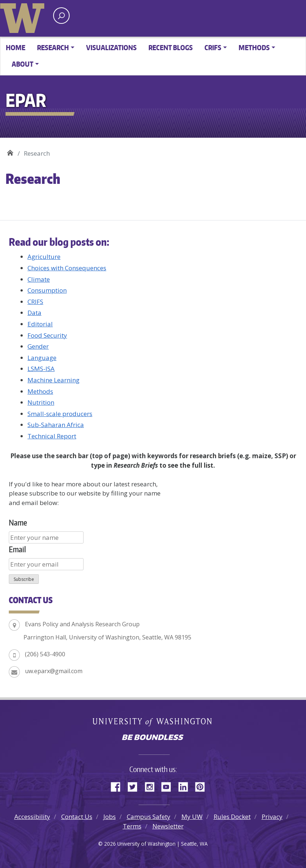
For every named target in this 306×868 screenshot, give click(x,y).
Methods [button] (254, 47)
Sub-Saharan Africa (56, 425)
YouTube (169, 786)
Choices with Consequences (67, 268)
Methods (40, 391)
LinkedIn (186, 786)
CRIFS (35, 302)
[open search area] (61, 16)
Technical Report (52, 436)
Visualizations (111, 47)
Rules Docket (232, 817)
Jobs (110, 817)
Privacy (272, 817)
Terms (132, 826)
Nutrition (41, 402)
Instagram (152, 786)
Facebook (118, 786)
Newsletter (168, 826)
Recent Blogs (171, 47)
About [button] (23, 64)
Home (16, 47)
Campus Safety (149, 817)
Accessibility (32, 817)
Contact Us (77, 817)
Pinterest (203, 786)
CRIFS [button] (213, 47)
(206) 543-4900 (45, 654)
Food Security (47, 335)
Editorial (40, 324)
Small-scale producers (60, 414)
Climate (39, 279)
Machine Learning (54, 380)
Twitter (135, 786)
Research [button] (53, 47)
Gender (38, 346)
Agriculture (44, 257)
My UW (192, 817)
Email (17, 549)
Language (42, 358)
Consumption (47, 290)
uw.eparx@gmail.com (54, 671)
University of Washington (24, 16)
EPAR (10, 151)
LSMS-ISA (41, 369)
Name (18, 522)
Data (34, 313)
